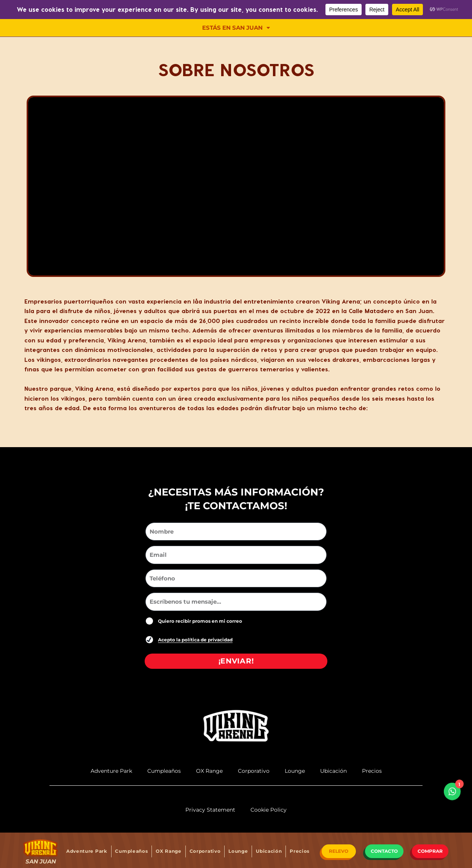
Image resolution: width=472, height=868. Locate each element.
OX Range (169, 851)
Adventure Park (87, 851)
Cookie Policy (269, 810)
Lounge (238, 851)
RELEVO (339, 851)
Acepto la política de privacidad (195, 640)
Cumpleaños (131, 851)
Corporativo (205, 851)
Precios (300, 851)
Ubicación (269, 851)
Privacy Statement (210, 810)
